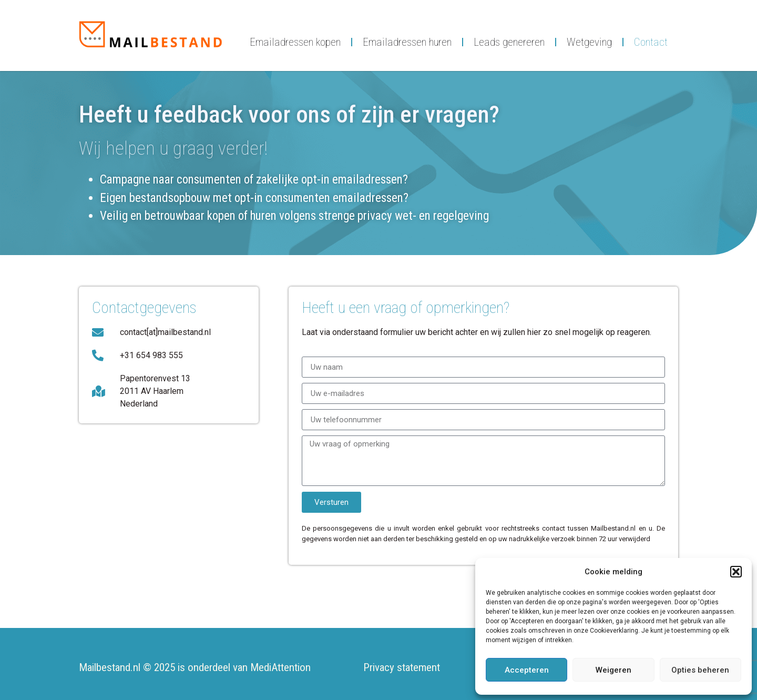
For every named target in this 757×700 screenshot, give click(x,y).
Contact (651, 42)
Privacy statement (402, 667)
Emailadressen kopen (295, 42)
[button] (736, 572)
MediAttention (280, 667)
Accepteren (527, 670)
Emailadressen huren (407, 42)
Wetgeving (589, 42)
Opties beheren (700, 670)
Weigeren (613, 670)
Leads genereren (509, 42)
